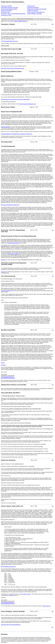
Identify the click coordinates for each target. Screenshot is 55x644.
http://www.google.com (7, 291)
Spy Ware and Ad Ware (33, 7)
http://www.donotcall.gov (14, 243)
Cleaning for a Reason (6, 6)
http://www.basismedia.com (8, 377)
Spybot (3, 363)
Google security (31, 6)
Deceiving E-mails (5, 12)
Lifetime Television (5, 127)
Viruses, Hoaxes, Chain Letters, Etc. (36, 12)
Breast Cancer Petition (6, 10)
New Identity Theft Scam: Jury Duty (10, 7)
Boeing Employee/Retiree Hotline (9, 9)
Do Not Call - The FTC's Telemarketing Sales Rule (13, 14)
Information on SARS (6, 15)
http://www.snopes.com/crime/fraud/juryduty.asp (13, 68)
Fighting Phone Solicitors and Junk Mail (37, 9)
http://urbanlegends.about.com (8, 567)
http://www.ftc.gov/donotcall (14, 254)
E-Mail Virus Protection (33, 10)
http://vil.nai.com (47, 606)
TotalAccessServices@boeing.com (28, 104)
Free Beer (11, 595)
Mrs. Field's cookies (26, 594)
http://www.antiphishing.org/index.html (10, 205)
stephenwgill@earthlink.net (21, 21)
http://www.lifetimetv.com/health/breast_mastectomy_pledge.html (17, 134)
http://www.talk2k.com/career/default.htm (11, 625)
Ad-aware (3, 365)
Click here (3, 260)
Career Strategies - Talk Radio (34, 14)
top (53, 24)
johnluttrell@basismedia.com (8, 378)
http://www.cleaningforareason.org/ (9, 41)
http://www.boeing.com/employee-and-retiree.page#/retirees (15, 99)
